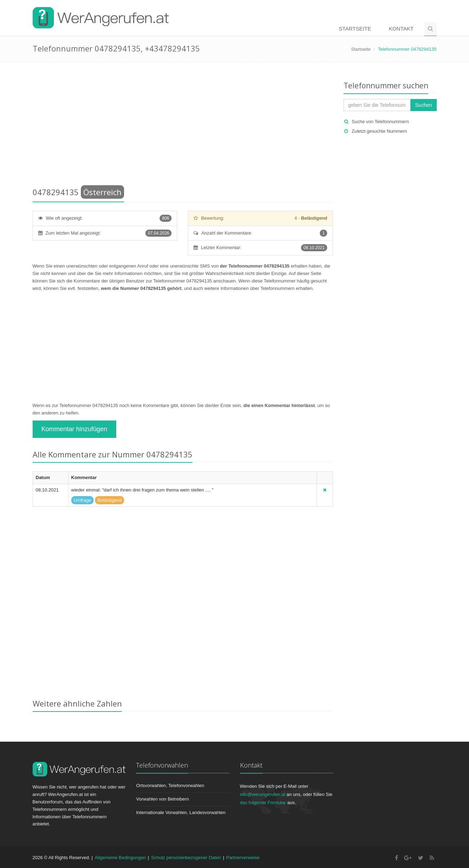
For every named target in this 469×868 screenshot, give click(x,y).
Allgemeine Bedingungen (120, 858)
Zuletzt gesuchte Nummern (379, 131)
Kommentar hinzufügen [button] (74, 429)
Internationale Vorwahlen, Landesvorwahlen (181, 812)
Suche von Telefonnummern (380, 122)
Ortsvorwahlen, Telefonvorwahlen (170, 785)
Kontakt (401, 29)
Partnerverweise (243, 858)
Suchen (423, 105)
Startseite (355, 29)
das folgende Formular (263, 803)
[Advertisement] (183, 126)
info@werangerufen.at (263, 794)
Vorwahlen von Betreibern (163, 799)
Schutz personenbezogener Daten (186, 858)
